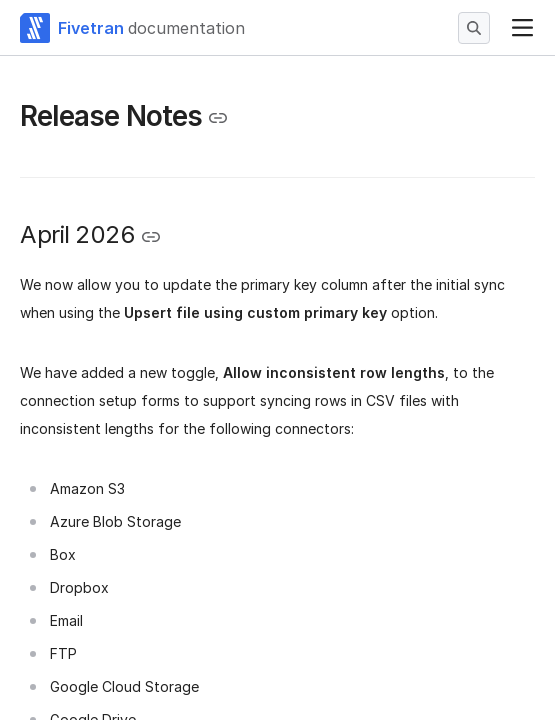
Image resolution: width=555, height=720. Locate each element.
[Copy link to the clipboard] (218, 118)
